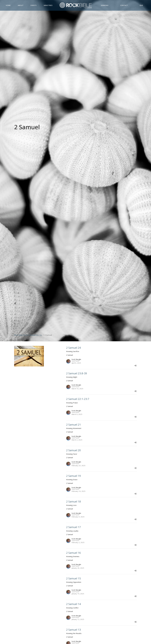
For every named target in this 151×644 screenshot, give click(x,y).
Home (8, 5)
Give (141, 5)
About (21, 5)
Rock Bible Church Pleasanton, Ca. (28, 335)
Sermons (105, 5)
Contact (124, 5)
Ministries (48, 5)
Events (34, 5)
